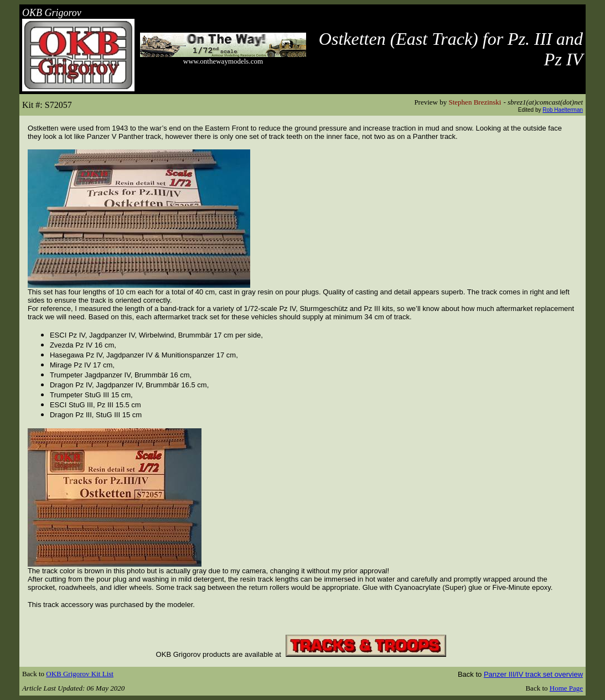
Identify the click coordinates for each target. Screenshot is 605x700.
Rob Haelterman (563, 110)
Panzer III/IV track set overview (533, 674)
